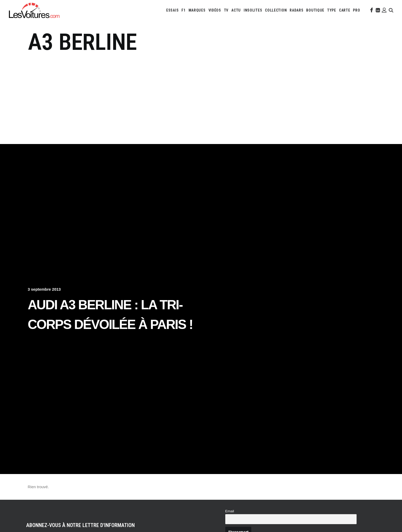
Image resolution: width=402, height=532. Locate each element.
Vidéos (215, 10)
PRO (356, 10)
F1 (183, 10)
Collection (276, 10)
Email (230, 511)
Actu (236, 10)
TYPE (332, 10)
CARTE (345, 10)
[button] (371, 10)
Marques (197, 10)
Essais (172, 10)
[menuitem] (172, 10)
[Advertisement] (201, 95)
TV (226, 10)
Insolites (253, 10)
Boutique (315, 10)
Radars (296, 10)
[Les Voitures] (35, 10)
